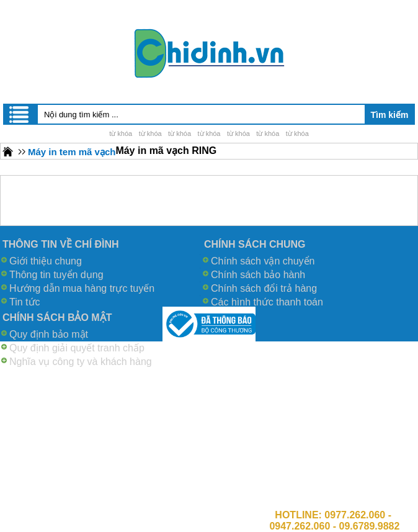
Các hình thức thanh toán (267, 302)
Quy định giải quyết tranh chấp (77, 348)
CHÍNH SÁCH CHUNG (255, 244)
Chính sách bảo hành (258, 275)
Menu (20, 114)
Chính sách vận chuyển (263, 261)
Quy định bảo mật (49, 334)
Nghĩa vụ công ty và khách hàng (81, 362)
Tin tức (25, 302)
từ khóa (121, 133)
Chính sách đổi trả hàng (264, 288)
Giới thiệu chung (46, 261)
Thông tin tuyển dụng (56, 275)
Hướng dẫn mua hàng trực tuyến (82, 288)
